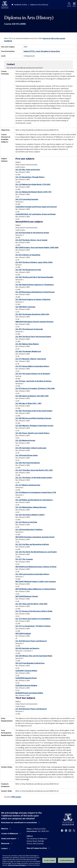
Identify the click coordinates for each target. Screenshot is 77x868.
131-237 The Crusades (24, 559)
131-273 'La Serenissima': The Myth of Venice (33, 626)
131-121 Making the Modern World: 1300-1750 (33, 192)
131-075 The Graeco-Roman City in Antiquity (33, 374)
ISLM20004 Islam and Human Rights (29, 693)
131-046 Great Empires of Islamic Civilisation (33, 299)
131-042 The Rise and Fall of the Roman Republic (34, 277)
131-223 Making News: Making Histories (31, 507)
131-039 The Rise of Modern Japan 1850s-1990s (34, 262)
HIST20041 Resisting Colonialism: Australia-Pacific (35, 537)
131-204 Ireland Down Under (27, 455)
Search (69, 5)
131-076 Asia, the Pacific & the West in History (33, 381)
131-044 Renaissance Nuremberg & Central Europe (35, 292)
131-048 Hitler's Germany (25, 307)
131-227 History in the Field (26, 522)
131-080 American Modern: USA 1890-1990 (32, 396)
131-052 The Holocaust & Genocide (29, 329)
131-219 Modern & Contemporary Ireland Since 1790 (36, 492)
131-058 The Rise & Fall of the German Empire (33, 337)
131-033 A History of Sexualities (28, 255)
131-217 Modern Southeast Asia (28, 485)
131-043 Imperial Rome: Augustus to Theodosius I (35, 285)
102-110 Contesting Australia (27, 199)
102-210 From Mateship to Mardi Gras (30, 663)
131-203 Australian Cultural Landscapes (31, 448)
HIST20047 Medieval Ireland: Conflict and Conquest (36, 581)
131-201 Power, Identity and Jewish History (32, 433)
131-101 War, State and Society (28, 170)
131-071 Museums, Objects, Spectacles (31, 359)
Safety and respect (9, 839)
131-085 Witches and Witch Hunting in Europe (33, 418)
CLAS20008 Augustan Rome (26, 678)
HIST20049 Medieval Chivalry (27, 596)
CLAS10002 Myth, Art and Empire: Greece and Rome (36, 214)
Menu (74, 5)
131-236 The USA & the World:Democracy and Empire (36, 552)
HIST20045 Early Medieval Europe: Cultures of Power (36, 567)
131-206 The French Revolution (28, 463)
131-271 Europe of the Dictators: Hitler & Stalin (34, 611)
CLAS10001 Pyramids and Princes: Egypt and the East (36, 207)
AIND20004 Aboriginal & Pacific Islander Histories (34, 322)
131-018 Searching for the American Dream (32, 233)
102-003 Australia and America (27, 648)
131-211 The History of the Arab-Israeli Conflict (34, 478)
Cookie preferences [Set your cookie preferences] (66, 860)
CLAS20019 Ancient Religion (26, 685)
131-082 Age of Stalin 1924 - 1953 (28, 403)
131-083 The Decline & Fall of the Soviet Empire (34, 411)
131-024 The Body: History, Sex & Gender (31, 240)
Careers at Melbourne (10, 834)
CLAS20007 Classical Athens (26, 671)
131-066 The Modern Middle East (28, 351)
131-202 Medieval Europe (25, 440)
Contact (4, 848)
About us (5, 829)
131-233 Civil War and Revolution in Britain (32, 544)
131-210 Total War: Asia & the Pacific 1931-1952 (34, 470)
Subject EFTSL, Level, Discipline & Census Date (42, 51)
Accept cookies (49, 860)
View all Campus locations (37, 848)
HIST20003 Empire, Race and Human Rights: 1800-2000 (37, 247)
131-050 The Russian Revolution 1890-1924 (32, 314)
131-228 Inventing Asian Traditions (29, 529)
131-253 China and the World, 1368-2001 (31, 604)
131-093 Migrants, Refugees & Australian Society (34, 426)
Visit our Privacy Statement (17, 865)
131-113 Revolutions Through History (30, 177)
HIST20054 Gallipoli (23, 633)
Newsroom (5, 843)
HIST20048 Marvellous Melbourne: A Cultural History (36, 589)
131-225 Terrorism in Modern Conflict (30, 515)
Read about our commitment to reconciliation (19, 823)
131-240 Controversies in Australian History (32, 574)
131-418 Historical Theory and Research (31, 641)
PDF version (16, 797)
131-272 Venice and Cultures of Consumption (33, 619)
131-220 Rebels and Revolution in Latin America (34, 500)
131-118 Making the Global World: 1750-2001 (33, 184)
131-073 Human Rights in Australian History (32, 366)
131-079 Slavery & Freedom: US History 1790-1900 (35, 388)
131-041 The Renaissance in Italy (28, 270)
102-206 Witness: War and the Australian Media (34, 656)
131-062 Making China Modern (27, 344)
